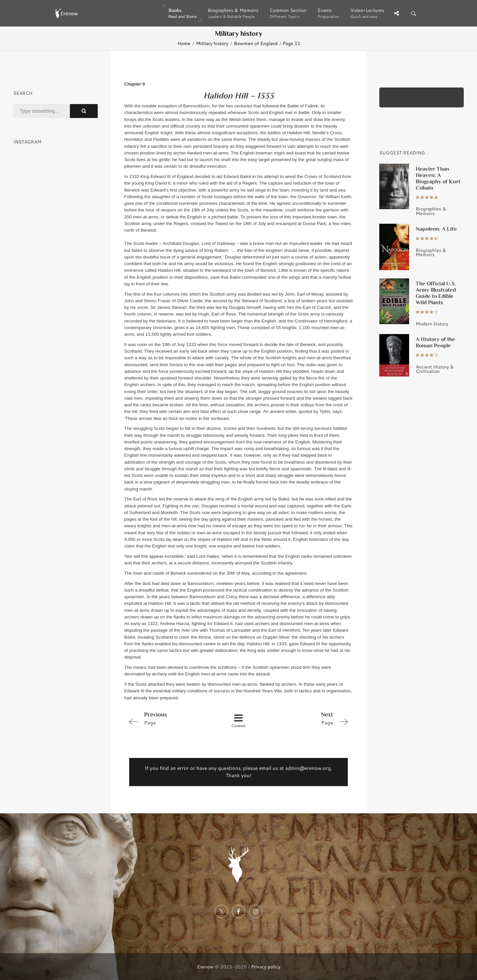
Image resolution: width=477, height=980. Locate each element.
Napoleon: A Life (436, 229)
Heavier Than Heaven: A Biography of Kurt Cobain (438, 178)
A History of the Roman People (435, 342)
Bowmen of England (256, 43)
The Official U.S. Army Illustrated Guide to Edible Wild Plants (436, 293)
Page (170, 718)
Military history (212, 43)
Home (184, 43)
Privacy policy (266, 967)
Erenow (205, 967)
